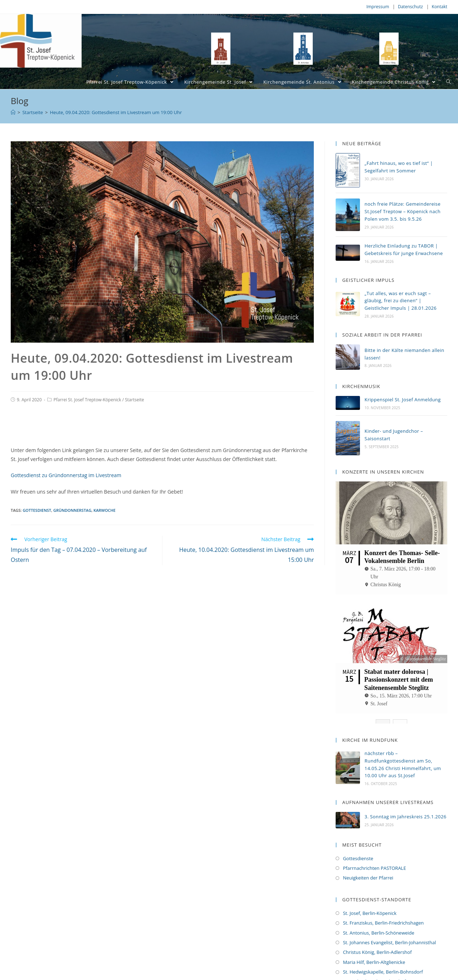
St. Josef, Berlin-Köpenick (370, 892)
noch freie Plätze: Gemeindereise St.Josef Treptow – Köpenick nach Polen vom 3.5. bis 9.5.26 (403, 211)
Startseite (134, 400)
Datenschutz (410, 7)
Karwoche (104, 510)
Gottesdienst (37, 510)
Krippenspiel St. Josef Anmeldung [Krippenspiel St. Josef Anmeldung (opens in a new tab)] (403, 400)
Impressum (378, 7)
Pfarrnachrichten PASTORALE (374, 847)
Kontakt (440, 7)
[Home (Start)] (13, 112)
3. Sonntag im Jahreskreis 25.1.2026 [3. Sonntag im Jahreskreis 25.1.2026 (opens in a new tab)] (406, 795)
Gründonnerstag (72, 510)
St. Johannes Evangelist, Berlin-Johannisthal (389, 921)
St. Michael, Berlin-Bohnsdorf (374, 960)
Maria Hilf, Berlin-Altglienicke (374, 941)
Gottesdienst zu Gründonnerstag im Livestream (66, 475)
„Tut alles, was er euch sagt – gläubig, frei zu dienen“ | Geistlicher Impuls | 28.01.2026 (401, 301)
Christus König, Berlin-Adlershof (377, 931)
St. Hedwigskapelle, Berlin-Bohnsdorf (383, 950)
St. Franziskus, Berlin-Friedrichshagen (383, 901)
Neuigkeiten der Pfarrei (368, 856)
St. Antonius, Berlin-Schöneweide (378, 911)
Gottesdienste (358, 837)
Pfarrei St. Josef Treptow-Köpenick (87, 400)
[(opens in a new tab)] (348, 403)
